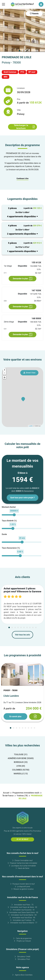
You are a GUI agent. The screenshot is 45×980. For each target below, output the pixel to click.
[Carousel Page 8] (30, 627)
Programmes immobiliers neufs (26, 793)
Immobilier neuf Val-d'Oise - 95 (22, 918)
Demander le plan (22, 279)
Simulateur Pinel (22, 959)
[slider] (14, 515)
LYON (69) (21, 766)
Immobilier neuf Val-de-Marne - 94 (22, 915)
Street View (29, 373)
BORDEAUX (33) (21, 762)
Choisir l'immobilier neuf (22, 861)
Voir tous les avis (22, 635)
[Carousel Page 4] (18, 627)
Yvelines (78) (22, 796)
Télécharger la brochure (24, 127)
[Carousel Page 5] (21, 627)
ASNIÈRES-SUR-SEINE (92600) (21, 758)
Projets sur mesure (22, 941)
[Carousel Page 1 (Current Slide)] (20, 51)
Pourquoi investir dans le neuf (23, 884)
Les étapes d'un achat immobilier (22, 866)
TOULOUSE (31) (21, 755)
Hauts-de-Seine (22, 868)
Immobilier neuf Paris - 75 (22, 905)
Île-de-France (8, 796)
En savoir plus (15, 717)
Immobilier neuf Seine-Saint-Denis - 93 (22, 913)
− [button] (5, 373)
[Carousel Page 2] (23, 51)
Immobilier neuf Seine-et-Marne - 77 (22, 923)
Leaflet (31, 426)
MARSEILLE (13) (21, 774)
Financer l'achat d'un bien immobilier (22, 863)
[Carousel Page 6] (24, 627)
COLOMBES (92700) (21, 770)
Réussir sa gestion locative (23, 889)
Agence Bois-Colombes (22, 975)
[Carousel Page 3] (25, 51)
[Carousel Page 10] (36, 627)
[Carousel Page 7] (27, 627)
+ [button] (5, 370)
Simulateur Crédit (22, 957)
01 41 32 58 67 (22, 839)
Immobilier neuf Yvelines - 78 (22, 920)
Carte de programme (22, 938)
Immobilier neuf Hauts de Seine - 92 (23, 907)
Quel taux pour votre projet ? (22, 498)
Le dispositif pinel (22, 887)
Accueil (6, 793)
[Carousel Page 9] (33, 627)
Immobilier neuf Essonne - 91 (22, 910)
